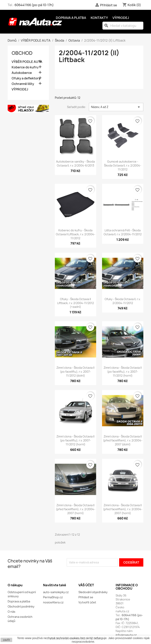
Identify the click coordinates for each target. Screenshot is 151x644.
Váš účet (86, 585)
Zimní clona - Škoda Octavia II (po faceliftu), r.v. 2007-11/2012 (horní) (123, 372)
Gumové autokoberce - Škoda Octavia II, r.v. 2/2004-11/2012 (123, 165)
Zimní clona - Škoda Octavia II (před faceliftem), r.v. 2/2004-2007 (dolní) (123, 440)
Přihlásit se (86, 597)
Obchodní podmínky (21, 606)
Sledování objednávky (93, 592)
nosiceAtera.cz (53, 602)
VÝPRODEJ (20, 89)
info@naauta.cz (126, 635)
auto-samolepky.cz (56, 592)
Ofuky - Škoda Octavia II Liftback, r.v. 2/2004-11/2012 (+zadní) (75, 303)
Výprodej (121, 18)
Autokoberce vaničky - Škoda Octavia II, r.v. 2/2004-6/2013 (75, 163)
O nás (12, 612)
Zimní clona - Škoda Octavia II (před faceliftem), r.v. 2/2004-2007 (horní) (75, 509)
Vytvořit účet (87, 602)
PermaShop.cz (53, 597)
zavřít (6, 640)
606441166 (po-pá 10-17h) (34, 5)
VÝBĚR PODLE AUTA (27, 62)
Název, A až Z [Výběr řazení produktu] (116, 107)
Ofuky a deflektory (26, 78)
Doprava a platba (71, 18)
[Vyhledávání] (123, 26)
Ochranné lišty (23, 84)
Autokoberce (22, 73)
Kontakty (99, 18)
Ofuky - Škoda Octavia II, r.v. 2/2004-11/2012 (123, 301)
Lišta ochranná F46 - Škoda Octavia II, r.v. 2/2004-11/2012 (123, 232)
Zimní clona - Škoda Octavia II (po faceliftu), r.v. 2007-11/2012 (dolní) (75, 372)
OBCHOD (22, 53)
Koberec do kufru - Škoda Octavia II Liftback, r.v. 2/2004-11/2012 (75, 234)
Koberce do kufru (25, 67)
